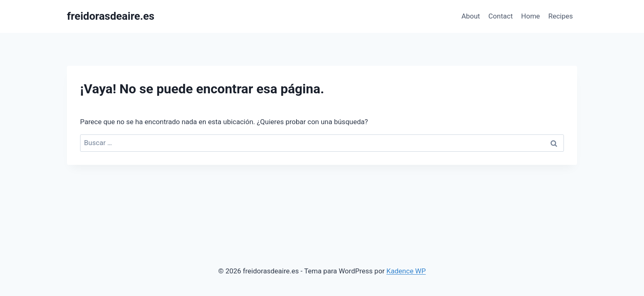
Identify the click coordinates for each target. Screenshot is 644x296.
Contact (500, 16)
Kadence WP (406, 271)
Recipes (561, 16)
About (470, 16)
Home (531, 16)
